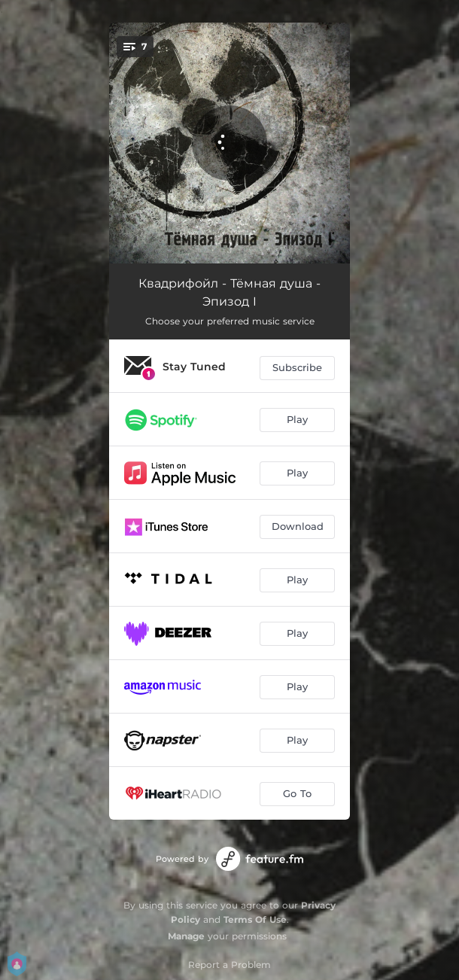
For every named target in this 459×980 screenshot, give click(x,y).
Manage (186, 936)
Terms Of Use (255, 919)
